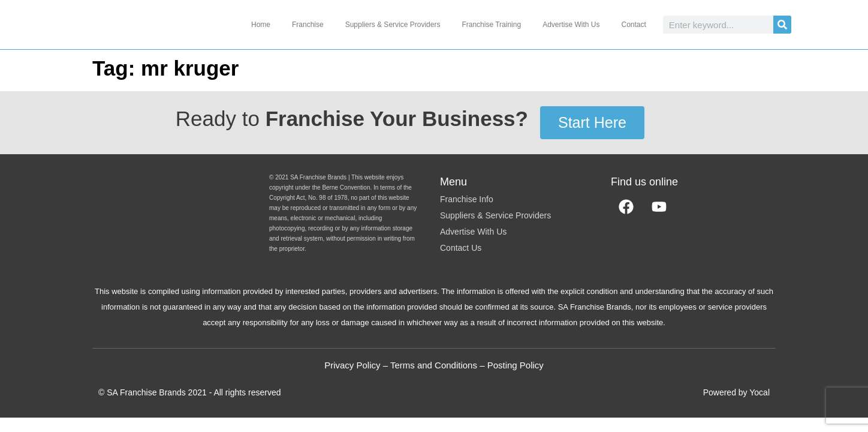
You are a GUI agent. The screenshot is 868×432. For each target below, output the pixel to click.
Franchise (308, 25)
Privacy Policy (352, 365)
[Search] (782, 25)
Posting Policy (516, 365)
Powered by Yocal (736, 392)
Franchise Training (491, 25)
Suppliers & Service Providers (393, 25)
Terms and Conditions (434, 365)
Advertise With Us (571, 25)
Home (261, 25)
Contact (633, 25)
